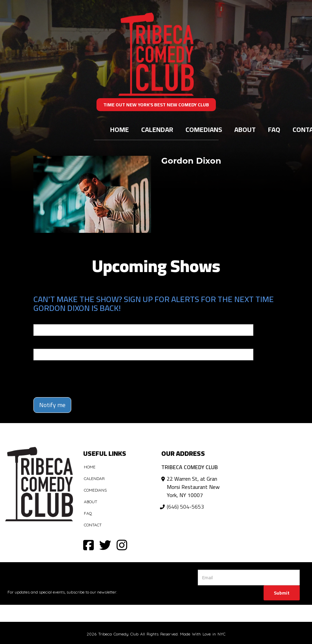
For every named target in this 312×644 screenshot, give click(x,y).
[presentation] (73, 376)
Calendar (157, 129)
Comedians (204, 129)
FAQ (274, 129)
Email (40, 319)
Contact (93, 525)
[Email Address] (249, 578)
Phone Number (50, 344)
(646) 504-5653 (185, 507)
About (245, 129)
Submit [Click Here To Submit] (282, 593)
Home (120, 129)
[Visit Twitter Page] (105, 545)
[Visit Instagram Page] (122, 545)
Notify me (52, 405)
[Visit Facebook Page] (88, 545)
